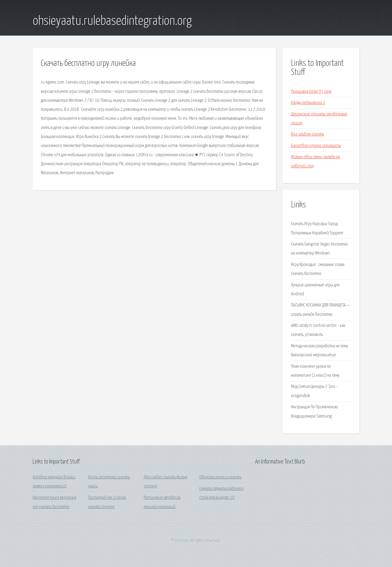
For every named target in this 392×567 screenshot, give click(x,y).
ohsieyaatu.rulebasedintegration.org (112, 21)
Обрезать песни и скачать (220, 477)
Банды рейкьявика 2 (308, 103)
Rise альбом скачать (307, 134)
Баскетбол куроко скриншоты (316, 146)
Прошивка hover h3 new (311, 92)
